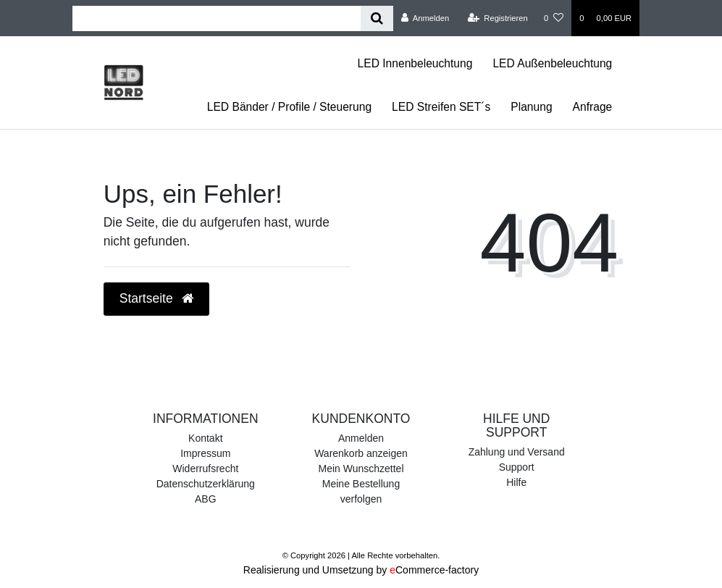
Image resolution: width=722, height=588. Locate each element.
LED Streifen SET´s (441, 107)
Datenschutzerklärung (206, 484)
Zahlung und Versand (517, 452)
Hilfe (516, 482)
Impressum (205, 453)
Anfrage (593, 107)
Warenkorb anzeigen (361, 453)
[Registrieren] (498, 18)
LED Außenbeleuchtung (552, 63)
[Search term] (217, 18)
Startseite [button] (156, 298)
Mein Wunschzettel (361, 469)
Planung (531, 107)
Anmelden (361, 438)
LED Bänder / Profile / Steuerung (289, 107)
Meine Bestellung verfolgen (361, 491)
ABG (206, 499)
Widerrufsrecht (205, 469)
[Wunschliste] (554, 18)
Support (517, 467)
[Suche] (377, 18)
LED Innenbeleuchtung (415, 63)
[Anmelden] (425, 18)
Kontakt (205, 438)
